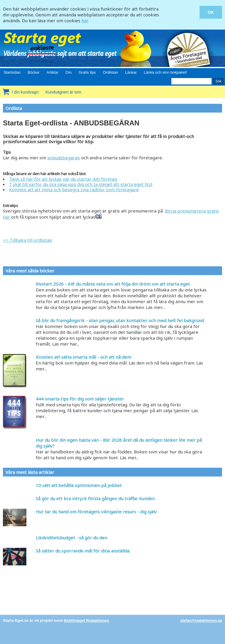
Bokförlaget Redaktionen (86, 620)
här (85, 20)
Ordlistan (110, 72)
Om (68, 72)
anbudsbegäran (64, 158)
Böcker (34, 72)
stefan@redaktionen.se (201, 620)
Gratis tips (87, 72)
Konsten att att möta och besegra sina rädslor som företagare (74, 189)
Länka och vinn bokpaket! (165, 72)
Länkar (131, 72)
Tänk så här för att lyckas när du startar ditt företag (63, 179)
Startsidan (12, 72)
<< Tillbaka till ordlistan (28, 240)
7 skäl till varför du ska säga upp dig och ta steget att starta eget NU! (81, 184)
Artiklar (52, 72)
